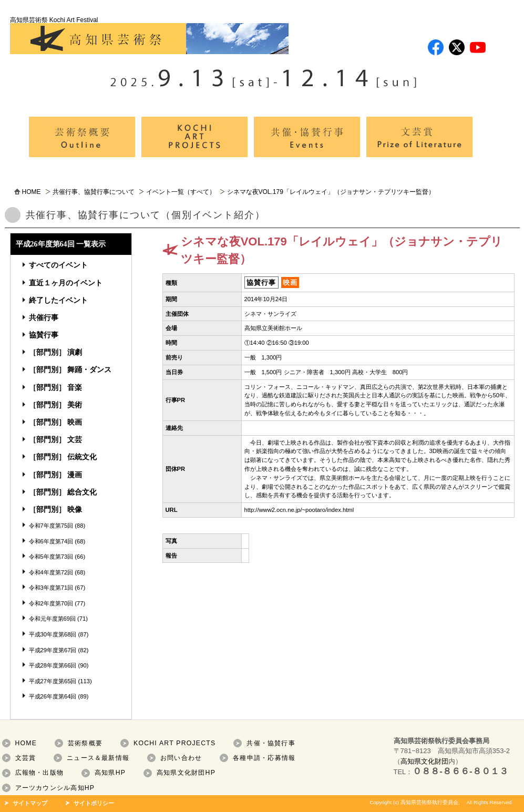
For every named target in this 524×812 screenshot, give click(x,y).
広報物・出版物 (40, 773)
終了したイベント (58, 300)
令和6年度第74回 (51, 541)
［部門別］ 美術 (56, 405)
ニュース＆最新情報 (98, 758)
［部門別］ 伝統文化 (63, 457)
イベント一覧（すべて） (181, 192)
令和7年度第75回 (51, 526)
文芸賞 (26, 758)
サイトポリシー (94, 803)
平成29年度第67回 (53, 650)
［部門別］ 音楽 (56, 387)
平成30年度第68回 (53, 634)
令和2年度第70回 (51, 603)
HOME (32, 192)
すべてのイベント (58, 265)
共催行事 (44, 317)
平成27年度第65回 (53, 681)
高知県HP (110, 773)
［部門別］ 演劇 (56, 352)
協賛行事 (44, 335)
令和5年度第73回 (51, 557)
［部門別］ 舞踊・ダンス (70, 369)
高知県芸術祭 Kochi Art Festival (149, 35)
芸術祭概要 (85, 743)
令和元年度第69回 (52, 619)
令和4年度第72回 (51, 572)
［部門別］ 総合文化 (63, 492)
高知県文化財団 (424, 761)
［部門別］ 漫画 (56, 475)
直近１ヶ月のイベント (66, 283)
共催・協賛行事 (271, 743)
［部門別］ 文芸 (56, 439)
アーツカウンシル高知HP (55, 788)
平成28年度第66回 (53, 665)
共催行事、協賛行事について (94, 192)
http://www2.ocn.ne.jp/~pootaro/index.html (299, 510)
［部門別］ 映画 (56, 422)
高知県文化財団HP (186, 773)
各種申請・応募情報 (264, 758)
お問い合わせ (181, 758)
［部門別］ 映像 (56, 509)
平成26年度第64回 (53, 696)
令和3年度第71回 (51, 588)
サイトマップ (30, 803)
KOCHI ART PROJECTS (174, 743)
